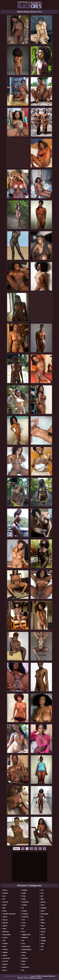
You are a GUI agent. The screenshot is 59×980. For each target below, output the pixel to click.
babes (5, 905)
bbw (4, 908)
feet (42, 890)
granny (43, 902)
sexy (23, 943)
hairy (43, 905)
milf (4, 941)
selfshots (25, 938)
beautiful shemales (9, 914)
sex (23, 941)
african (5, 890)
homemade (45, 914)
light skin (6, 932)
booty (24, 896)
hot (42, 917)
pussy (5, 970)
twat (42, 935)
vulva (43, 943)
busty (24, 899)
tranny (43, 932)
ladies (43, 923)
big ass (5, 920)
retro (23, 932)
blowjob (24, 890)
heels (43, 911)
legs (42, 926)
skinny (24, 952)
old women (6, 958)
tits (23, 970)
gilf (42, 896)
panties (5, 964)
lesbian (43, 929)
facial (24, 926)
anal (4, 896)
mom (4, 946)
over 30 (5, 961)
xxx (42, 949)
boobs (24, 893)
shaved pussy (26, 949)
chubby (24, 905)
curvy (24, 923)
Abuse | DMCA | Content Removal (43, 976)
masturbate (7, 935)
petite (5, 967)
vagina (43, 938)
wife (42, 946)
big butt (5, 923)
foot (42, 893)
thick (23, 964)
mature (5, 938)
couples (24, 911)
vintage (43, 941)
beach (5, 911)
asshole (5, 902)
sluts (23, 955)
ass (4, 899)
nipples (5, 952)
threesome (25, 967)
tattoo (24, 961)
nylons (5, 955)
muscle (5, 949)
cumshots (25, 917)
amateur (5, 893)
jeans (43, 920)
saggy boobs (26, 935)
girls (42, 899)
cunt (23, 920)
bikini (5, 929)
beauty (5, 917)
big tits (5, 926)
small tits (25, 958)
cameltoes (25, 902)
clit (23, 908)
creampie (25, 914)
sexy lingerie (26, 946)
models (5, 943)
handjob (44, 908)
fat (23, 929)
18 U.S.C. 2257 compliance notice (30, 978)
